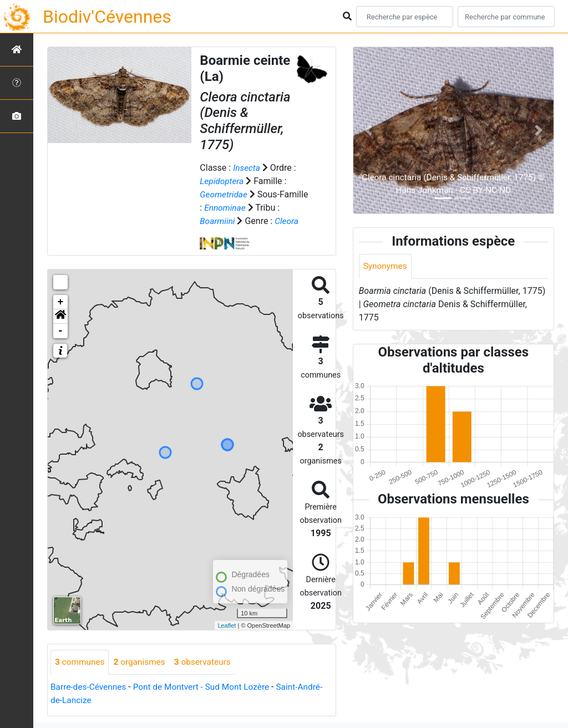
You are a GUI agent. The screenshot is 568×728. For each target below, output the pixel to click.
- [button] (61, 331)
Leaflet (227, 625)
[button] (60, 317)
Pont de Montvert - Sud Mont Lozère (207, 687)
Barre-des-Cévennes (90, 687)
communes (81, 662)
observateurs (207, 662)
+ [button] (61, 302)
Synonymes (386, 266)
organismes (142, 662)
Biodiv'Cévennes (107, 17)
